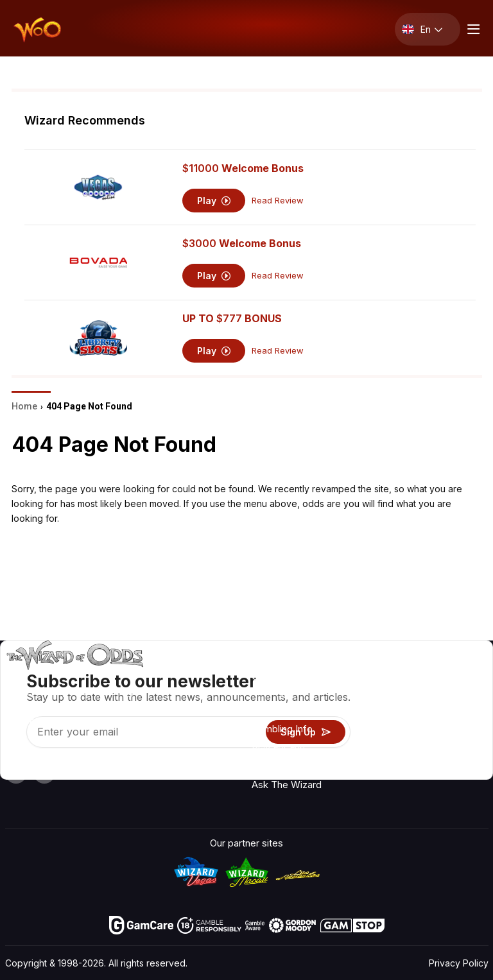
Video (456, 695)
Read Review (278, 201)
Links (390, 713)
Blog (453, 713)
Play (214, 201)
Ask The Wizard (287, 785)
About (392, 676)
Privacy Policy (459, 963)
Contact (396, 695)
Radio (455, 676)
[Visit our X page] (44, 773)
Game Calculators (291, 710)
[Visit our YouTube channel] (16, 773)
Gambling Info (282, 729)
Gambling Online (287, 766)
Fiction (458, 751)
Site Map (463, 732)
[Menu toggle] (472, 29)
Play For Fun (278, 747)
